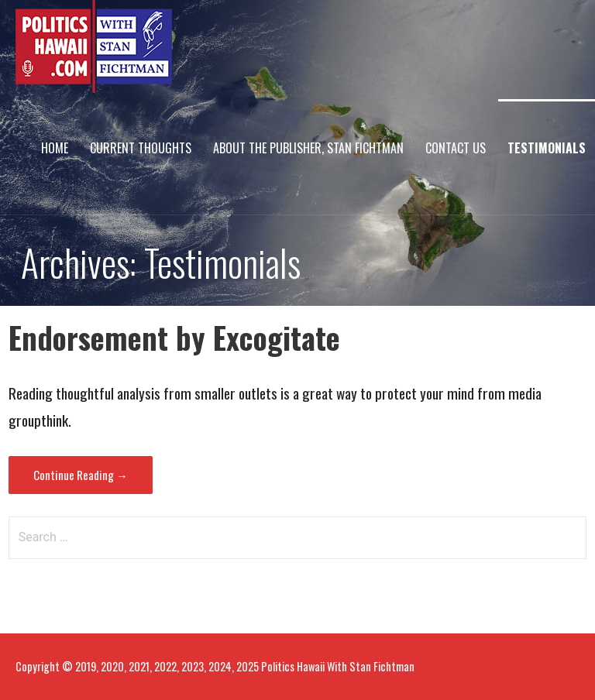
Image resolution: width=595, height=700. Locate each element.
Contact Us (456, 148)
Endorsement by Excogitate (174, 337)
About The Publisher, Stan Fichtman (308, 148)
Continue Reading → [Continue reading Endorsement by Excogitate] (81, 475)
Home (55, 148)
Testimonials (547, 148)
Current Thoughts (141, 148)
